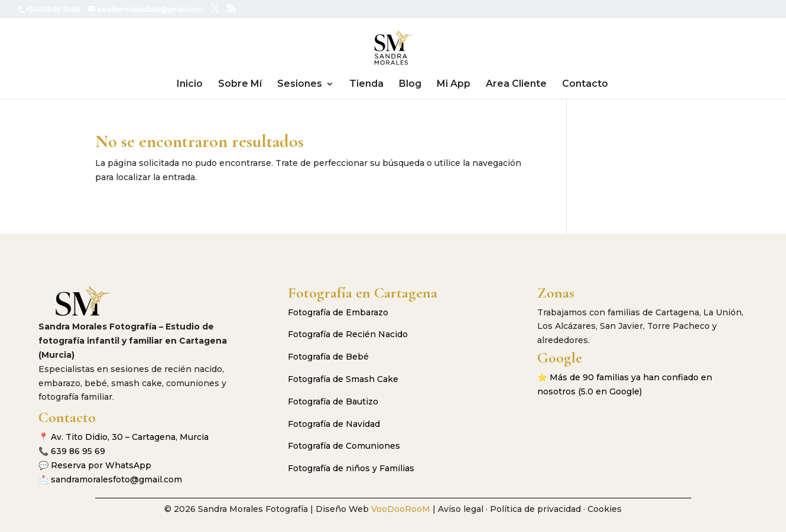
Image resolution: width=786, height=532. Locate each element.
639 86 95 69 (78, 451)
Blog (410, 84)
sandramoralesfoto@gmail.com (116, 479)
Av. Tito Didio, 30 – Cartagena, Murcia (130, 437)
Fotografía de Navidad (334, 424)
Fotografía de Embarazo (338, 312)
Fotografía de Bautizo (333, 402)
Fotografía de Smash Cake (343, 379)
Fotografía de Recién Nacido (348, 334)
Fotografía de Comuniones (344, 446)
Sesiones (300, 84)
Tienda (366, 84)
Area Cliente (516, 84)
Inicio (190, 84)
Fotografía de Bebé (328, 357)
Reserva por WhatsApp (101, 465)
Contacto (585, 84)
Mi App (454, 84)
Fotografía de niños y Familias (351, 468)
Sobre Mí (240, 84)
